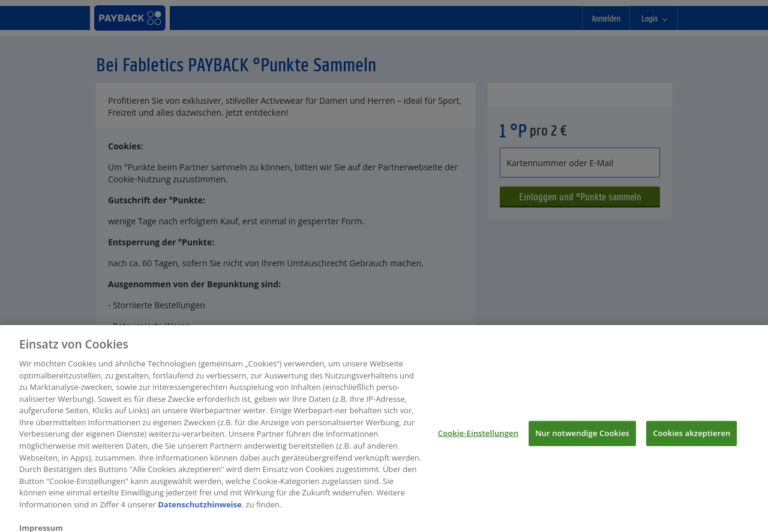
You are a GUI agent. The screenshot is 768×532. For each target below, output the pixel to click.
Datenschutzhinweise (200, 512)
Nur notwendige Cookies (582, 441)
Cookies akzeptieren (691, 441)
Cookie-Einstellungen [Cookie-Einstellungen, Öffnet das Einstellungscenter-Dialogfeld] (478, 441)
